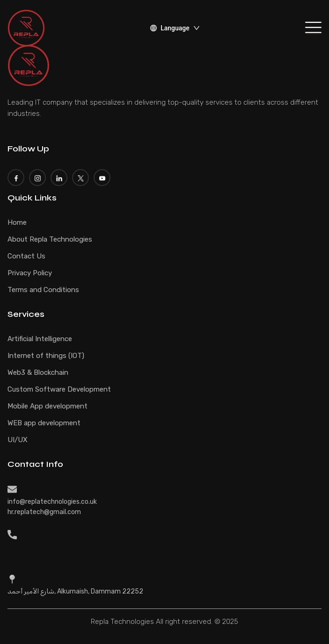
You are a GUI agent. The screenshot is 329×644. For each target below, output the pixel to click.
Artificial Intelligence (40, 339)
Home (17, 222)
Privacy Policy (30, 273)
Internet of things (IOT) (46, 356)
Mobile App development (48, 406)
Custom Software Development (59, 389)
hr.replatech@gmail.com (44, 512)
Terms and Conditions (43, 290)
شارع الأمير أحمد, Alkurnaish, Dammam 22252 (75, 591)
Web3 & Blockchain (38, 372)
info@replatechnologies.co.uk (52, 502)
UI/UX (18, 440)
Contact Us (26, 256)
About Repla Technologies (50, 239)
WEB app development (44, 423)
